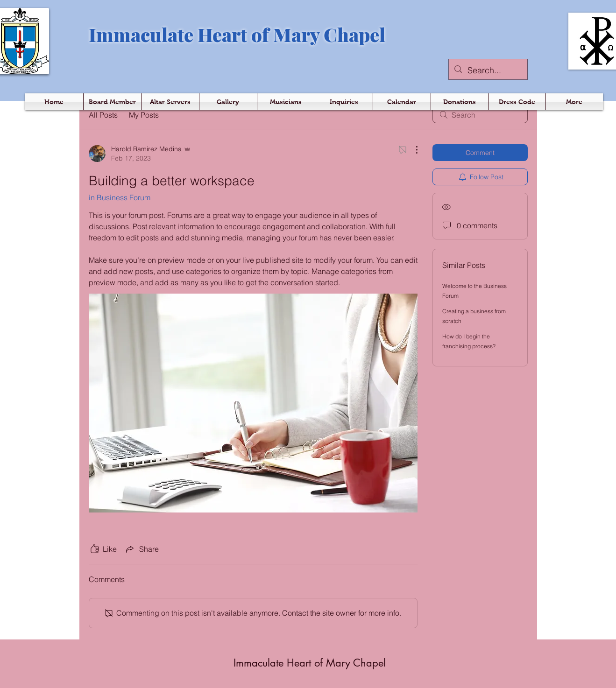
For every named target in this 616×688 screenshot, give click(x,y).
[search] (480, 115)
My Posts (144, 115)
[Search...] (488, 70)
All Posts (103, 115)
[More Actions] (412, 150)
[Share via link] (142, 549)
